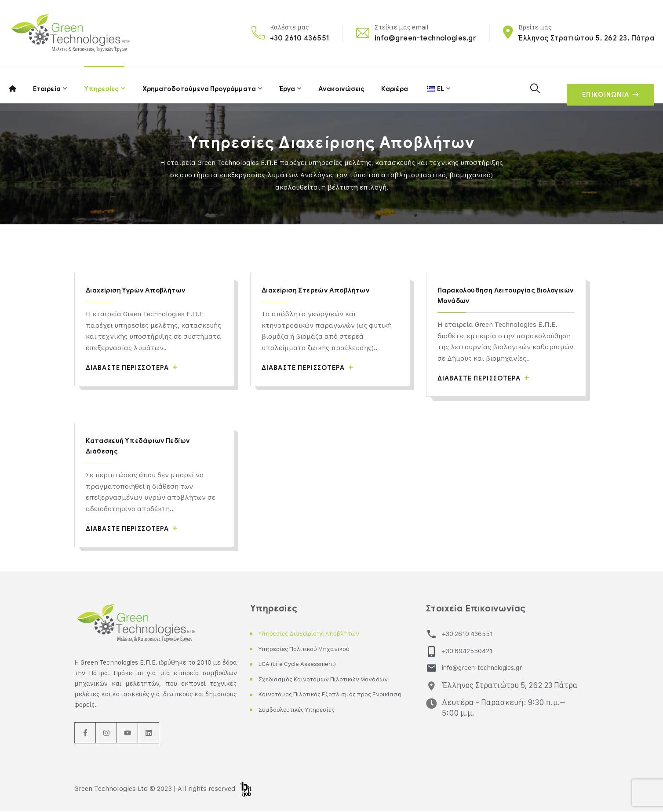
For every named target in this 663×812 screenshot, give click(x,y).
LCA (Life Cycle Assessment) (303, 664)
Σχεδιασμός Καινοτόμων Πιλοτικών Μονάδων (333, 680)
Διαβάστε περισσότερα (137, 368)
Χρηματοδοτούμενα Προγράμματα (199, 85)
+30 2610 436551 (300, 38)
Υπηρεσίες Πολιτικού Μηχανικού (312, 649)
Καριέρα (393, 85)
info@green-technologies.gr (425, 38)
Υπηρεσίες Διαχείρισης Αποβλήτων (317, 634)
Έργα (286, 85)
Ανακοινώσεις (340, 85)
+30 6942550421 (465, 651)
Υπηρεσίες (102, 85)
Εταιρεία (46, 85)
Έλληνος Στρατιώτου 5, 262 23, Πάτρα (586, 38)
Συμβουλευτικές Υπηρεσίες (303, 722)
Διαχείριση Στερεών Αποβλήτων (320, 290)
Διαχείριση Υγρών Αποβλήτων (140, 290)
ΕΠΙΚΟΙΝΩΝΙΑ (608, 85)
